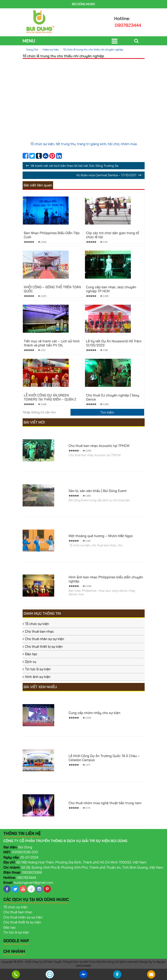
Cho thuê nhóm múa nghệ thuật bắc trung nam (105, 803)
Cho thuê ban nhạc (40, 632)
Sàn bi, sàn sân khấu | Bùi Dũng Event (98, 491)
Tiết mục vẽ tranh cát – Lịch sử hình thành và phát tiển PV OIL (52, 343)
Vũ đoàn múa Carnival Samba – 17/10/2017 (106, 175)
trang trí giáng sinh (92, 144)
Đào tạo (31, 654)
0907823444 (128, 25)
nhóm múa (129, 144)
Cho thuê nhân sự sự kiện (45, 639)
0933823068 (32, 872)
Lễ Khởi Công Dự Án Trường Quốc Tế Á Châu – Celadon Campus (104, 758)
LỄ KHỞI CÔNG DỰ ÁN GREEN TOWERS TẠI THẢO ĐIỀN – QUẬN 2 (50, 397)
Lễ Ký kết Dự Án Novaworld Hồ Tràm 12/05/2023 (114, 343)
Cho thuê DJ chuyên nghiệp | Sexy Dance (113, 397)
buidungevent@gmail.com (33, 883)
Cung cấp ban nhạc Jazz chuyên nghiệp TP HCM (111, 289)
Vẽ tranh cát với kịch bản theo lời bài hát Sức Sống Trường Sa (75, 166)
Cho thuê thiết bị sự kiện (44, 647)
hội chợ (113, 144)
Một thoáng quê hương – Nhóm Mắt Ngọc (101, 536)
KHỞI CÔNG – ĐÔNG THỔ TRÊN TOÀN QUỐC (52, 289)
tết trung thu (66, 144)
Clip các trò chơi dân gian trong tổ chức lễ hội (113, 235)
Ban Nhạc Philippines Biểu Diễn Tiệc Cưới (52, 235)
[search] (107, 412)
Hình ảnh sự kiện (38, 677)
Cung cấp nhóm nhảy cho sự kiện (95, 713)
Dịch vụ (31, 662)
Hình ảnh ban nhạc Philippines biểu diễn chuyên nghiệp (106, 579)
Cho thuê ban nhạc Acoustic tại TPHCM (99, 446)
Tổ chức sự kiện (42, 144)
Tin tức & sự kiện (38, 669)
